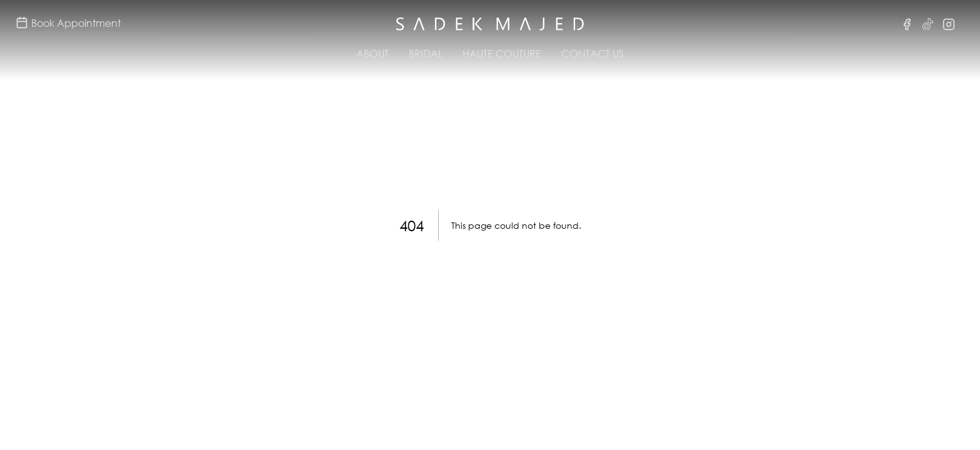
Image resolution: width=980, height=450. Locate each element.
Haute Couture (502, 53)
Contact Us (592, 53)
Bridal (426, 53)
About (372, 53)
